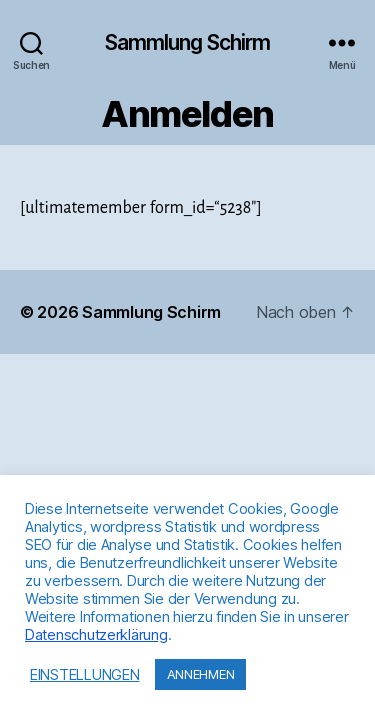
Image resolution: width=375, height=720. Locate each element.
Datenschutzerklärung (96, 635)
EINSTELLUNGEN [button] (85, 675)
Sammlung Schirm (188, 42)
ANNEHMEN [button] (201, 674)
